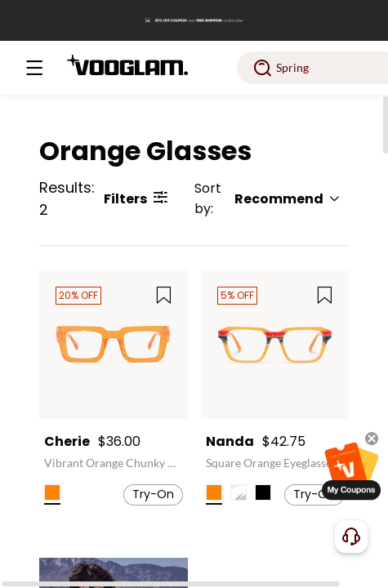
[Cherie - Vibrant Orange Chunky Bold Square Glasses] (114, 345)
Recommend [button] (288, 199)
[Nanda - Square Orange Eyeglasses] (275, 345)
